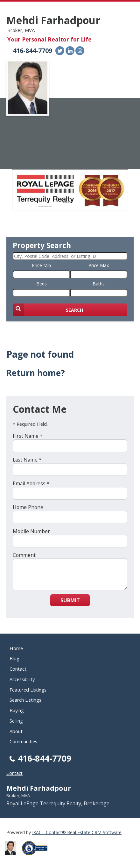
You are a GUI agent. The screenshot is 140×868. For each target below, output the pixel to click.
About (16, 731)
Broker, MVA (18, 795)
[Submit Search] (70, 310)
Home (16, 648)
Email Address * (31, 483)
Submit (70, 600)
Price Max (99, 265)
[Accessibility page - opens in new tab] (37, 857)
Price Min (41, 265)
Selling (16, 721)
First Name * (28, 436)
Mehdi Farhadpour (53, 20)
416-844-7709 (32, 51)
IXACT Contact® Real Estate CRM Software (77, 832)
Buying (17, 710)
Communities (23, 741)
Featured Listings (28, 690)
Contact (18, 669)
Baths (99, 284)
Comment (24, 555)
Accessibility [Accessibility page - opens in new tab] (22, 679)
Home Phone (28, 507)
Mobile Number (31, 531)
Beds (42, 284)
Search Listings (25, 700)
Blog (14, 658)
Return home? (36, 373)
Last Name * (27, 460)
